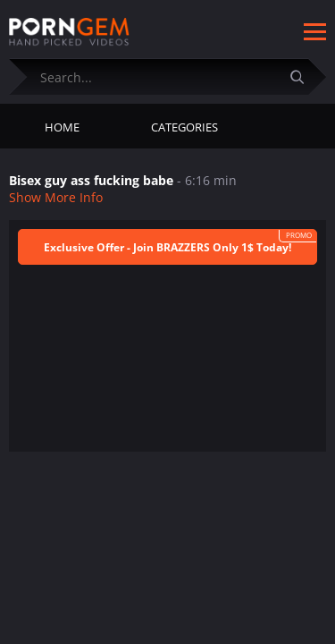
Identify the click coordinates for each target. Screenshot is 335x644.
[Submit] (304, 76)
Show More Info (56, 197)
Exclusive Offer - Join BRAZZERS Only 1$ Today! (167, 247)
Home (62, 127)
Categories (184, 127)
